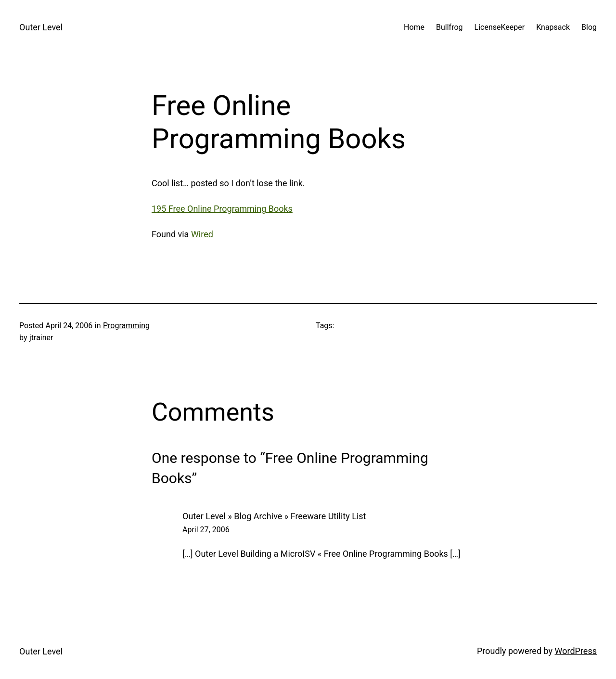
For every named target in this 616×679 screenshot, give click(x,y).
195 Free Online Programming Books (222, 209)
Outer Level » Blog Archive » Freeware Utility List (274, 516)
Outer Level (41, 27)
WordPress (576, 651)
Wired (202, 234)
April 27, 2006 (206, 530)
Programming (126, 326)
